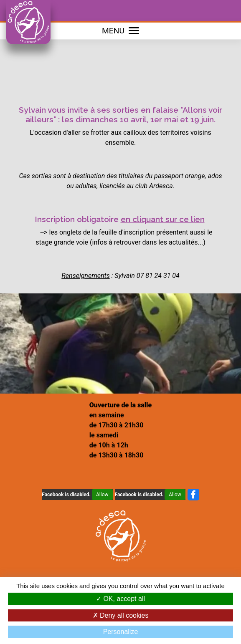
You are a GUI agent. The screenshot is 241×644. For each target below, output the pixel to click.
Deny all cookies (121, 615)
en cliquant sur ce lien (163, 219)
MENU (120, 31)
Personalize (121, 632)
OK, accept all (120, 599)
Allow (102, 495)
